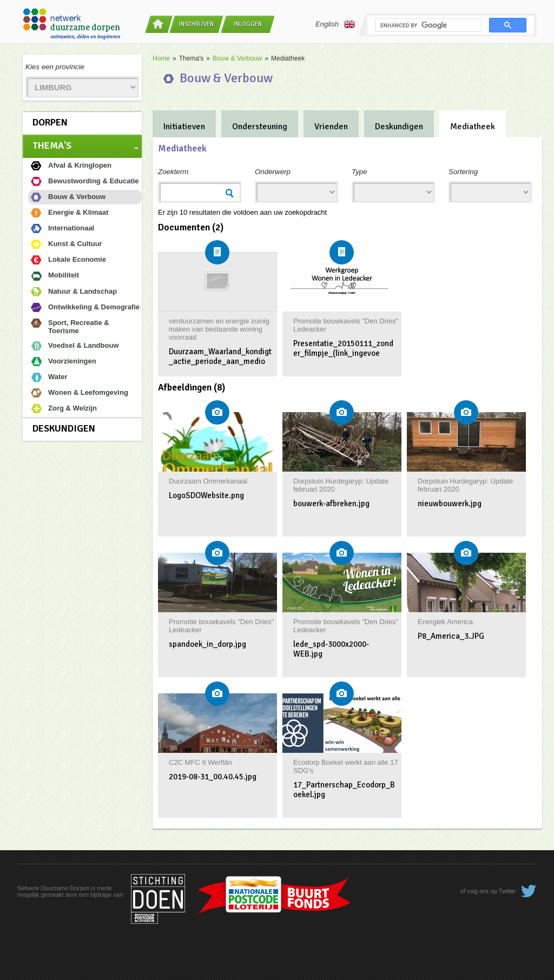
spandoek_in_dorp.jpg (207, 644)
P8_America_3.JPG (451, 636)
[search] (427, 25)
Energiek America (445, 622)
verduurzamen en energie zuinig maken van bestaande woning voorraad (219, 329)
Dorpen (50, 122)
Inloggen (248, 24)
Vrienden (331, 127)
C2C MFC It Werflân (200, 762)
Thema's (52, 145)
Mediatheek (473, 127)
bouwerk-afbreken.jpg (331, 504)
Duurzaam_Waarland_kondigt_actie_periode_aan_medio (220, 356)
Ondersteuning (260, 127)
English (335, 24)
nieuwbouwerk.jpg (450, 504)
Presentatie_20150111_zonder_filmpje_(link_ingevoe (343, 348)
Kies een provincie (55, 67)
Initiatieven (184, 127)
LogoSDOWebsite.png (206, 495)
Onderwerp (273, 172)
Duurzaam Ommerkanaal (208, 481)
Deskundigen (64, 428)
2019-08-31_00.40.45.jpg (213, 777)
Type (360, 172)
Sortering (463, 172)
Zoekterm (173, 172)
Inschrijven (196, 24)
